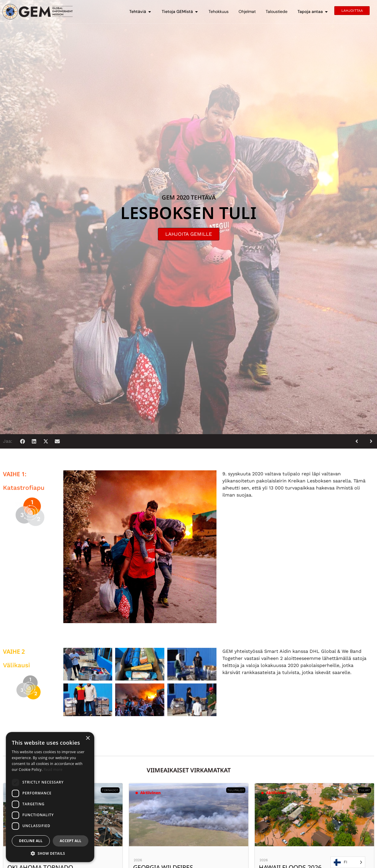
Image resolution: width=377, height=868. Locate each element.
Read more (53, 770)
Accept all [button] (71, 841)
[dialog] (50, 797)
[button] (23, 441)
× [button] (88, 738)
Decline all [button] (31, 841)
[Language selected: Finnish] (348, 862)
